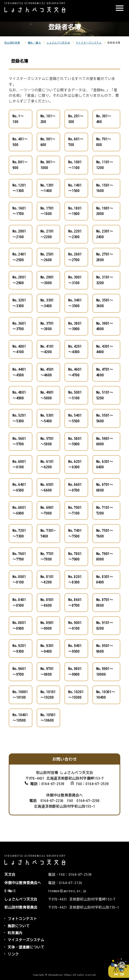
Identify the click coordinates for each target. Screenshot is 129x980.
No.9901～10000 (105, 672)
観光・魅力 (34, 43)
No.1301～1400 (47, 188)
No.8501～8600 (47, 603)
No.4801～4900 (19, 395)
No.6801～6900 (19, 510)
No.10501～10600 (48, 718)
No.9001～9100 (75, 626)
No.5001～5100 (75, 395)
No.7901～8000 (105, 557)
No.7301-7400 (48, 533)
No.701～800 (104, 142)
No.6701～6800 (105, 487)
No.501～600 (48, 142)
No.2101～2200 (47, 234)
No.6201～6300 (75, 464)
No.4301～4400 (105, 349)
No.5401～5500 (75, 418)
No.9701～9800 (47, 672)
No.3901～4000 (105, 326)
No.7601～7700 (19, 557)
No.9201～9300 (19, 649)
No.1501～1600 (105, 188)
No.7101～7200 (105, 510)
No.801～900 (20, 165)
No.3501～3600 (105, 303)
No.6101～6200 (47, 464)
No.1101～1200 (105, 165)
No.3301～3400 (47, 303)
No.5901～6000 (105, 441)
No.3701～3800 (47, 326)
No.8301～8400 (105, 580)
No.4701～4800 (105, 372)
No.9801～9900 (75, 672)
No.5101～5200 (105, 395)
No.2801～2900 (19, 280)
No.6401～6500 (19, 487)
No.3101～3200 (105, 280)
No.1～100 (18, 119)
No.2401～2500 (19, 257)
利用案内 (15, 933)
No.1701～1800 (47, 211)
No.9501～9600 (105, 649)
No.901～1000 (48, 165)
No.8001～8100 (19, 580)
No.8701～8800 (105, 603)
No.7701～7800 (47, 557)
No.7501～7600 (105, 533)
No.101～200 (48, 119)
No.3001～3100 (75, 280)
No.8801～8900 (19, 626)
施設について (19, 926)
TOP (122, 975)
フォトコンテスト (22, 919)
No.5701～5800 (47, 441)
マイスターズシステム (89, 43)
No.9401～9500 (75, 649)
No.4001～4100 (19, 349)
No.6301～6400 (105, 464)
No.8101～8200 (47, 580)
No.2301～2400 (105, 234)
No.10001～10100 (20, 695)
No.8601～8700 (75, 603)
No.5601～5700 (19, 441)
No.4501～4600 (47, 372)
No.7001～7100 (75, 510)
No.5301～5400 (47, 418)
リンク (13, 954)
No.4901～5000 (47, 395)
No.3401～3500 (75, 303)
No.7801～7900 (75, 557)
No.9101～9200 (105, 626)
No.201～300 (76, 119)
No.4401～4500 (19, 372)
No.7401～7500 (75, 533)
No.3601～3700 (19, 326)
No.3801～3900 (75, 326)
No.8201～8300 (75, 580)
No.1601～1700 (19, 211)
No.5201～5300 (19, 418)
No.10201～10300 (76, 695)
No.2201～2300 (75, 234)
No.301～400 (104, 119)
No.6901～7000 (47, 510)
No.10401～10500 (20, 718)
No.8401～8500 (19, 603)
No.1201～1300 (19, 188)
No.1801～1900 (75, 211)
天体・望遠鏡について (26, 947)
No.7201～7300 (19, 533)
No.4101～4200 (47, 349)
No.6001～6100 (19, 464)
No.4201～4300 (75, 349)
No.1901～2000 (105, 211)
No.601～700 (76, 142)
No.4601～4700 (75, 372)
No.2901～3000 (47, 280)
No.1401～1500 (75, 188)
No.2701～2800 (105, 257)
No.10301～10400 (106, 695)
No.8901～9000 (47, 626)
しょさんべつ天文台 (58, 43)
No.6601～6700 (75, 487)
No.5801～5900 (75, 441)
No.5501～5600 (105, 418)
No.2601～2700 (75, 257)
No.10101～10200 (48, 695)
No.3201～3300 (19, 303)
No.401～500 (20, 142)
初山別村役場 (12, 43)
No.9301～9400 (47, 649)
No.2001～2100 (19, 234)
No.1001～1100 (75, 165)
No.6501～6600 (47, 487)
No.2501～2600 (47, 257)
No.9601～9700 (19, 672)
